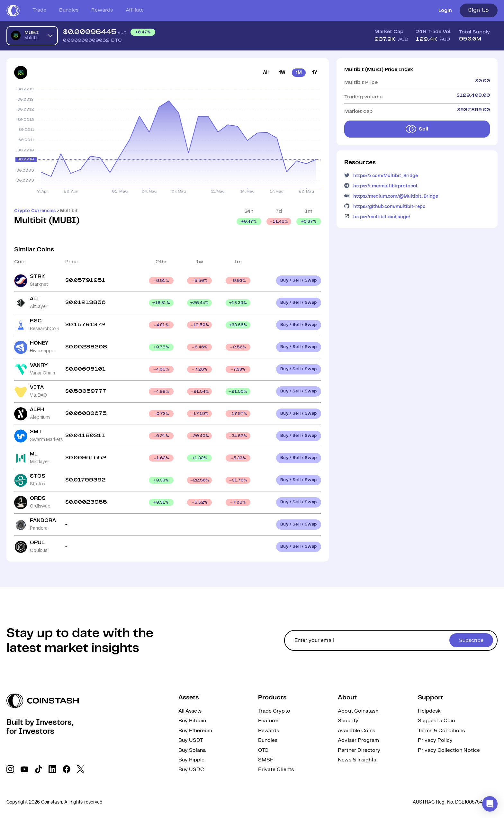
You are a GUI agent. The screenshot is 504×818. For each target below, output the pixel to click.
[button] (490, 804)
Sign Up (479, 10)
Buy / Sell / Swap (299, 280)
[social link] (10, 769)
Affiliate (135, 10)
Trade (39, 10)
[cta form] (391, 640)
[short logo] (13, 11)
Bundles (69, 10)
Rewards (102, 10)
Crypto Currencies (35, 211)
